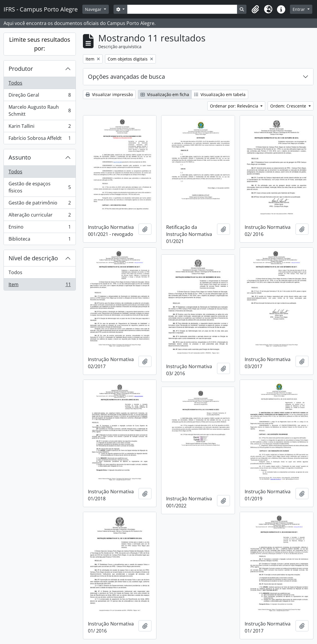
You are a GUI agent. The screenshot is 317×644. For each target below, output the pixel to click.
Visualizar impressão (109, 94)
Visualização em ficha (165, 94)
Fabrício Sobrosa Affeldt (40, 139)
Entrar (299, 9)
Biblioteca (40, 240)
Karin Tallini (40, 127)
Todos (15, 83)
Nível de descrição (33, 258)
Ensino (40, 228)
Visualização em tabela (220, 94)
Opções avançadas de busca (126, 77)
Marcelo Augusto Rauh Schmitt (40, 110)
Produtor (21, 69)
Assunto (20, 157)
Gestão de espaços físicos (40, 187)
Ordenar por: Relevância (235, 106)
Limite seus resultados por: (40, 44)
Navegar (94, 9)
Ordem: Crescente (289, 106)
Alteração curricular (40, 216)
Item (40, 286)
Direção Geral (40, 96)
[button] (255, 9)
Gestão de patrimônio (40, 204)
